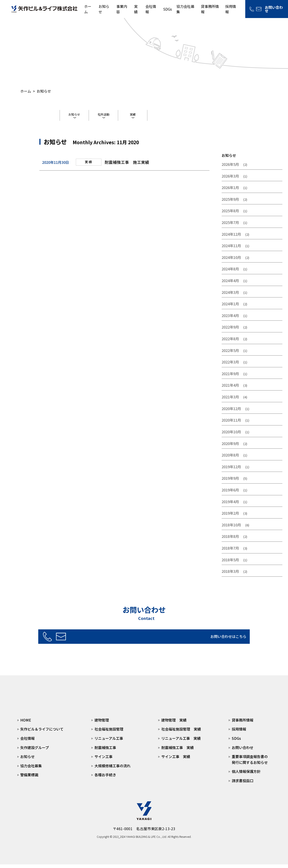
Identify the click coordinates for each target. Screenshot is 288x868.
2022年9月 (230, 331)
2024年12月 (231, 238)
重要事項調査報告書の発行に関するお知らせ (250, 763)
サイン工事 (103, 760)
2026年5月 (230, 168)
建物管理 (102, 724)
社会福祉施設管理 (109, 733)
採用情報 (239, 733)
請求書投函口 (243, 784)
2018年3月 (230, 575)
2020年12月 (231, 412)
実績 (136, 9)
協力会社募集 (31, 769)
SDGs (168, 9)
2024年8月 (230, 273)
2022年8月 (230, 343)
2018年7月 (230, 552)
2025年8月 (230, 215)
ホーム (26, 91)
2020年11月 (231, 424)
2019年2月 (230, 517)
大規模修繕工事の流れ (112, 769)
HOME (26, 724)
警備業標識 (29, 779)
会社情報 (27, 742)
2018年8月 (230, 540)
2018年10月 (231, 528)
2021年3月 (230, 401)
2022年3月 (230, 366)
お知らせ (74, 115)
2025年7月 (230, 226)
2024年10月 (231, 261)
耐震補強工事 (105, 751)
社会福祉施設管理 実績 (181, 733)
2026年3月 (230, 180)
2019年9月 (230, 482)
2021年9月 (230, 377)
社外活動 (103, 115)
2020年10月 (231, 435)
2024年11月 (231, 249)
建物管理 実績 (174, 724)
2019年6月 (230, 493)
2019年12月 (231, 470)
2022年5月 (230, 354)
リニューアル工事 (109, 742)
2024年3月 (230, 296)
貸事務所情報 (243, 724)
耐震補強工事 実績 (178, 751)
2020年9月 (230, 447)
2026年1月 (230, 191)
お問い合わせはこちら (159, 640)
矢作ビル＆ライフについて (42, 733)
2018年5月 (230, 563)
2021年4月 (230, 389)
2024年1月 (230, 308)
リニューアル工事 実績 (181, 742)
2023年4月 (230, 319)
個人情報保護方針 (246, 775)
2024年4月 (230, 284)
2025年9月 (230, 203)
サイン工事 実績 (176, 760)
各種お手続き (105, 779)
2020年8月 (230, 459)
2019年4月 (230, 505)
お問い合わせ (243, 751)
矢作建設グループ (35, 751)
